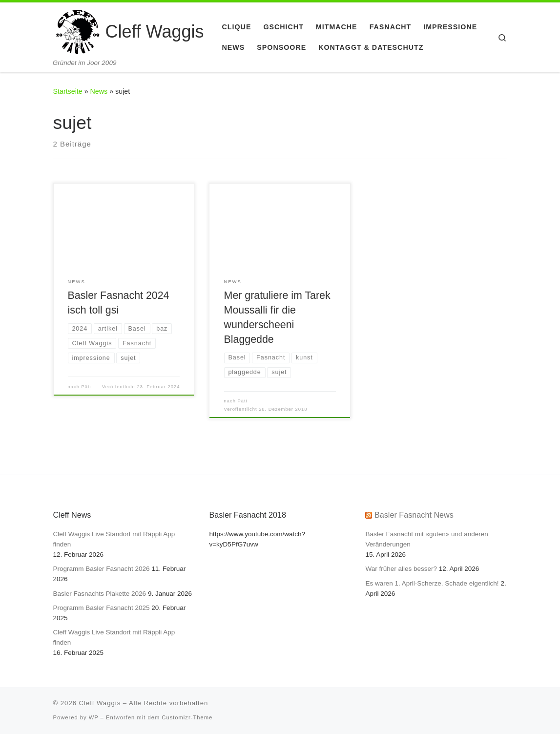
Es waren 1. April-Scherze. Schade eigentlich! (432, 583)
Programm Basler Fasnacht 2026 (102, 569)
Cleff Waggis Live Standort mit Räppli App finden (114, 539)
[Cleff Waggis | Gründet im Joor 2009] (78, 31)
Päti (86, 387)
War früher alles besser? (401, 569)
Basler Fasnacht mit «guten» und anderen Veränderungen (426, 539)
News (99, 91)
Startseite (68, 91)
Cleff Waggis (100, 703)
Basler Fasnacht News (414, 515)
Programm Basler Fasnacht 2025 (102, 608)
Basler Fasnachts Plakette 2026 (100, 594)
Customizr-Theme (187, 717)
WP (94, 717)
